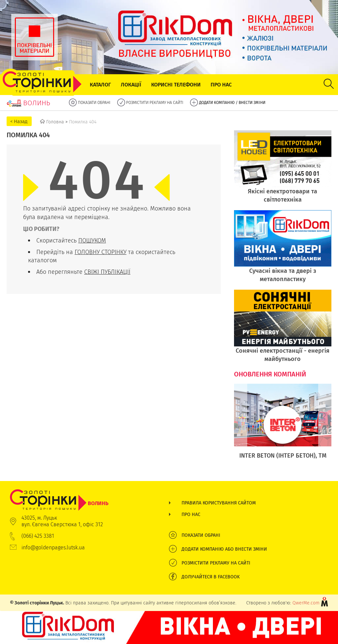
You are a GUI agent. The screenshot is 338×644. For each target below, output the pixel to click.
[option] (283, 425)
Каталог (100, 85)
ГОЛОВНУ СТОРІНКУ (101, 252)
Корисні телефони (176, 85)
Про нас (221, 85)
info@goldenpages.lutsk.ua (53, 547)
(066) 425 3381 (38, 536)
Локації (131, 85)
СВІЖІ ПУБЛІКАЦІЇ (107, 272)
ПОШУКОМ (92, 240)
